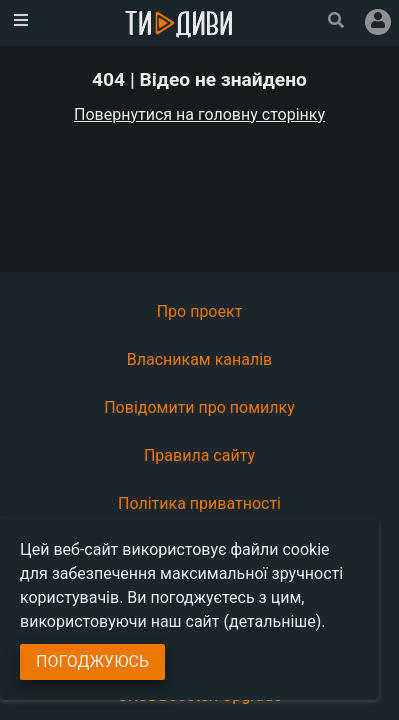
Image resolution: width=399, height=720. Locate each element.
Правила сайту (199, 455)
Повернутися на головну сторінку (199, 114)
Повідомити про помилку (199, 407)
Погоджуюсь (92, 661)
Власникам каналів (200, 359)
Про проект (200, 311)
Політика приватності (199, 503)
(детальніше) (273, 621)
